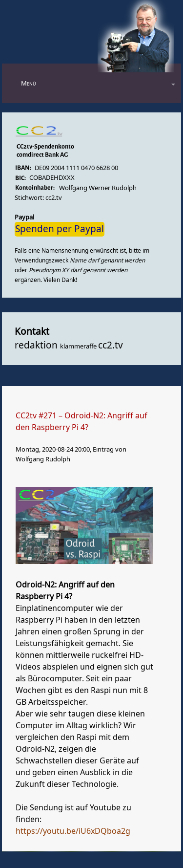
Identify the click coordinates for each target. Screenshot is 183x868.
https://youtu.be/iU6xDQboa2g (73, 831)
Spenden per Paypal (60, 229)
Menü (29, 83)
